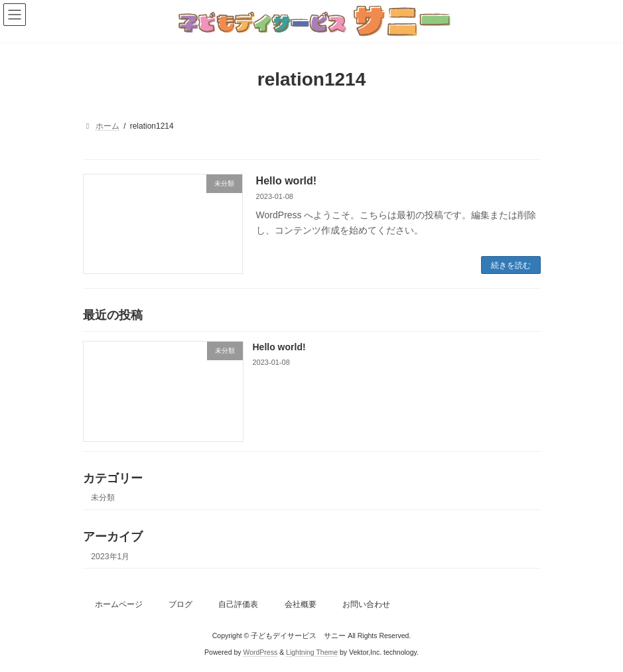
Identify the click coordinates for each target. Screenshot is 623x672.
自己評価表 (238, 604)
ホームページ (119, 604)
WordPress (260, 651)
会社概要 (301, 604)
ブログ (180, 604)
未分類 (103, 498)
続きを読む (511, 265)
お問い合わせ (366, 604)
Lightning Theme (312, 651)
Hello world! (287, 181)
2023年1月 (110, 557)
